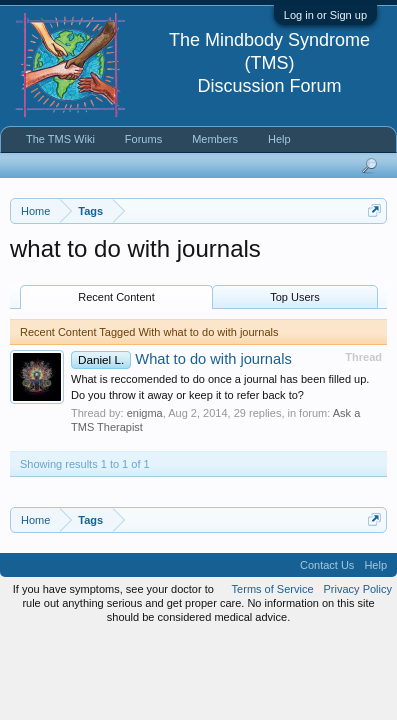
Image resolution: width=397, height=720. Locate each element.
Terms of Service (273, 589)
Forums (143, 139)
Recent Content (116, 297)
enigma (145, 413)
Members (215, 139)
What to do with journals (181, 359)
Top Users (295, 297)
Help (279, 139)
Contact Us (327, 565)
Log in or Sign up (325, 15)
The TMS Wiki (60, 139)
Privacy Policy (358, 589)
